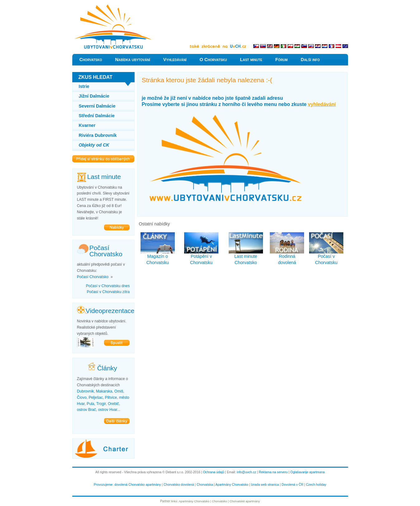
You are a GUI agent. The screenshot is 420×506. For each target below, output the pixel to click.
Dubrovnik (85, 391)
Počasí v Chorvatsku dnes (108, 286)
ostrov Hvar (108, 410)
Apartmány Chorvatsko (232, 485)
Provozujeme (103, 485)
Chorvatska (205, 485)
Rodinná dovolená (287, 249)
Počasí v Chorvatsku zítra (108, 292)
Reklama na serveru (273, 472)
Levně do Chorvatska (92, 6)
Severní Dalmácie (97, 106)
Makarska (104, 391)
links (174, 501)
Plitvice (111, 398)
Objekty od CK (94, 145)
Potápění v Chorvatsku (201, 249)
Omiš (119, 391)
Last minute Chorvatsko (246, 249)
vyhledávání (322, 104)
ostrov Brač (86, 410)
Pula (90, 404)
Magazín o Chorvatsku (158, 249)
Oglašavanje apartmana (308, 472)
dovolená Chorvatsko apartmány (138, 485)
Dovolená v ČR (293, 485)
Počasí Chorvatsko (93, 277)
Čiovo (82, 398)
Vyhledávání (175, 60)
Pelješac (96, 398)
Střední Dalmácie (97, 116)
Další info (310, 60)
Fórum (282, 60)
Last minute (251, 60)
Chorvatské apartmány (245, 501)
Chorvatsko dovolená (179, 485)
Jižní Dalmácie (94, 96)
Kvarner (87, 125)
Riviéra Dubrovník (98, 135)
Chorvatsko (91, 60)
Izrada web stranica (265, 485)
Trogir (101, 404)
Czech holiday (316, 485)
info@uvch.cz (246, 472)
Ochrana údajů (213, 472)
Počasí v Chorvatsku (326, 249)
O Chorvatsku (213, 60)
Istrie (84, 86)
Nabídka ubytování (132, 60)
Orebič (113, 404)
